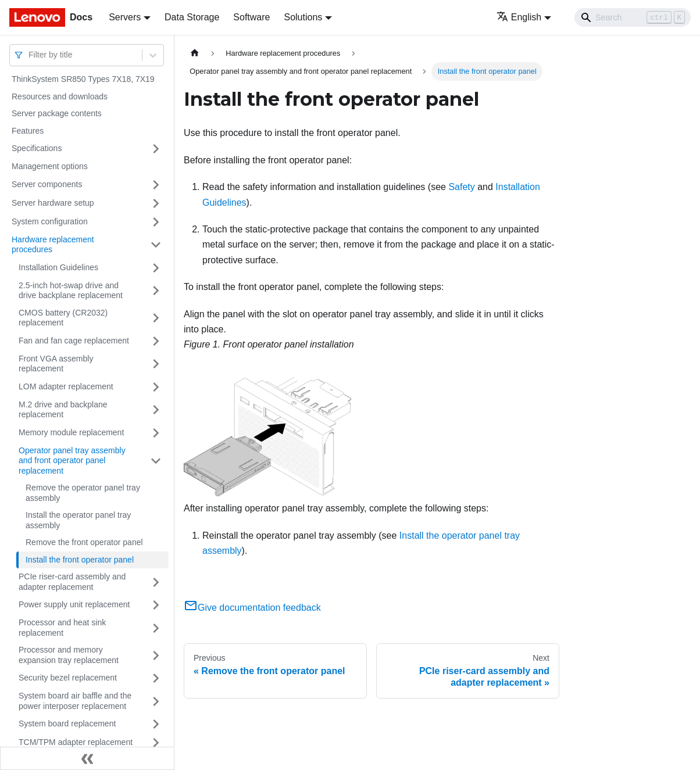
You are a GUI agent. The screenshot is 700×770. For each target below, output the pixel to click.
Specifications (37, 148)
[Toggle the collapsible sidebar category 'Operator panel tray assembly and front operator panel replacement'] (156, 461)
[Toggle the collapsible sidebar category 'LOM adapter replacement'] (156, 387)
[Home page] (195, 53)
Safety (461, 187)
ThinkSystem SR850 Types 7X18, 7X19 (83, 79)
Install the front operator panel (80, 560)
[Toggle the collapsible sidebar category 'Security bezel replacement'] (156, 678)
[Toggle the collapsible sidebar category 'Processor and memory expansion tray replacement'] (156, 655)
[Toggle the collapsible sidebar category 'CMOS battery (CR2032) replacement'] (156, 318)
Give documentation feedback (252, 608)
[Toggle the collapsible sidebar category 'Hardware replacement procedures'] (156, 245)
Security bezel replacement (68, 678)
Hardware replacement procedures (53, 245)
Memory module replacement (71, 432)
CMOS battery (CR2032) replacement (63, 318)
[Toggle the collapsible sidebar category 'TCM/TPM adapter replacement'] (156, 743)
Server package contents (57, 113)
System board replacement (67, 724)
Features (28, 131)
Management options (50, 166)
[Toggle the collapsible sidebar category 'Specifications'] (156, 149)
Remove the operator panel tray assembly (83, 493)
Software (251, 17)
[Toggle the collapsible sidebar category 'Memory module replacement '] (156, 433)
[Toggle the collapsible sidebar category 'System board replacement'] (156, 724)
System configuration (50, 221)
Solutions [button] (303, 17)
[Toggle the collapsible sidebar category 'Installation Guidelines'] (156, 268)
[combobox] (30, 55)
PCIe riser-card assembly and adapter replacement (72, 582)
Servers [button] (125, 17)
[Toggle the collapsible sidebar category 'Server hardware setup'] (156, 203)
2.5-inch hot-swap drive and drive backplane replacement (71, 291)
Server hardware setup (53, 203)
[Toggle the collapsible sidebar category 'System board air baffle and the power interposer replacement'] (156, 701)
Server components (47, 184)
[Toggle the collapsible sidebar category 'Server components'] (156, 185)
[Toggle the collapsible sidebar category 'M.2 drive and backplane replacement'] (156, 410)
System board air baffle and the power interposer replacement (75, 701)
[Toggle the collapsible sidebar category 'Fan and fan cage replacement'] (156, 341)
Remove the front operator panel (84, 542)
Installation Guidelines (58, 267)
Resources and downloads (60, 96)
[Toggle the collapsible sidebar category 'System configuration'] (156, 222)
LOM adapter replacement (66, 386)
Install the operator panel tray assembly (78, 520)
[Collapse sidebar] (87, 758)
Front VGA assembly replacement (56, 364)
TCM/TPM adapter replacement (76, 742)
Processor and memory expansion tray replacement (69, 655)
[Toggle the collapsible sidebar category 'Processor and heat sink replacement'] (156, 628)
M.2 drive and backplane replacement (63, 410)
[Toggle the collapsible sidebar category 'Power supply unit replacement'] (156, 605)
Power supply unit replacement (74, 604)
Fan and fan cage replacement (74, 341)
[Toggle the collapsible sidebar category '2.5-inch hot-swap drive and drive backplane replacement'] (156, 291)
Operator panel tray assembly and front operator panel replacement (72, 461)
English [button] (519, 17)
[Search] (633, 17)
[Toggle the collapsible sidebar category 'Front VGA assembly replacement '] (156, 364)
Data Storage (192, 17)
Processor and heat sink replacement (62, 628)
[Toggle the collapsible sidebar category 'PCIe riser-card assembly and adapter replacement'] (156, 582)
